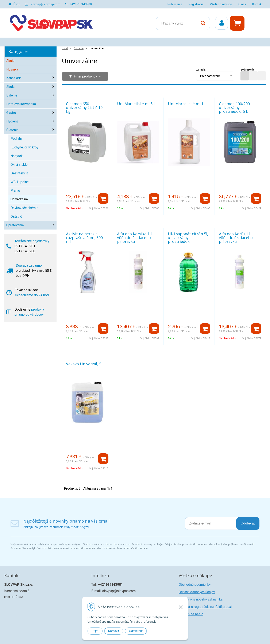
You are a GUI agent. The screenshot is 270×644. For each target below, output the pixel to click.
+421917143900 (81, 4)
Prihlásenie (175, 4)
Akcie (10, 61)
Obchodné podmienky (195, 585)
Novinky (12, 69)
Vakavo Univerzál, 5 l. (85, 364)
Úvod (17, 4)
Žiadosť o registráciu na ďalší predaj (205, 607)
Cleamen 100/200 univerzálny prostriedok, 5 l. (234, 107)
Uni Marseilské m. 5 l (136, 104)
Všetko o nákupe (221, 4)
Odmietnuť (136, 631)
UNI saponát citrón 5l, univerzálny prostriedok (188, 238)
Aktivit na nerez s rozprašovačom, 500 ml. (84, 238)
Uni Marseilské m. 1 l (187, 104)
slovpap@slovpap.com (45, 4)
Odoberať (248, 523)
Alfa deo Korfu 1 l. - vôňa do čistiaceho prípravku (236, 238)
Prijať (95, 631)
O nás (242, 4)
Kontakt (257, 4)
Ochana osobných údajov (197, 592)
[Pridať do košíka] (103, 198)
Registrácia (196, 4)
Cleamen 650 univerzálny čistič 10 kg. (84, 107)
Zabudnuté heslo (191, 614)
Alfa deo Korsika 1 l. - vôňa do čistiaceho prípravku (136, 238)
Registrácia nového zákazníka (201, 599)
